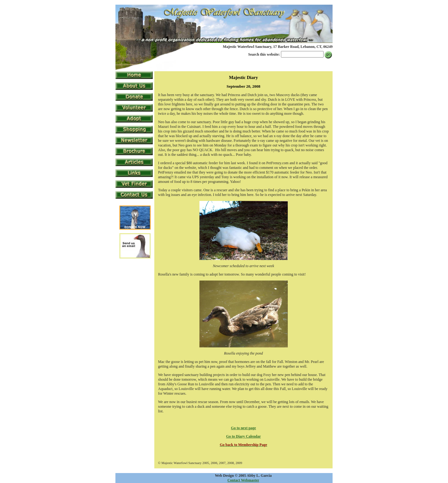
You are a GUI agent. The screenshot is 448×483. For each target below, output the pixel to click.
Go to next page (243, 428)
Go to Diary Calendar (244, 436)
